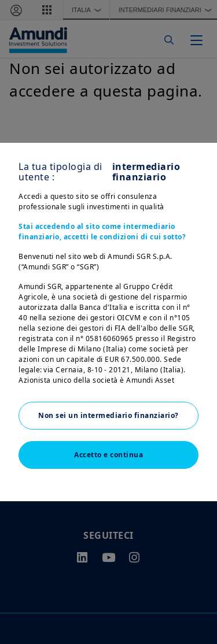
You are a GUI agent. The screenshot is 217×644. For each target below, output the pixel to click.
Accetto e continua (108, 455)
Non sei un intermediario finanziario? (108, 415)
